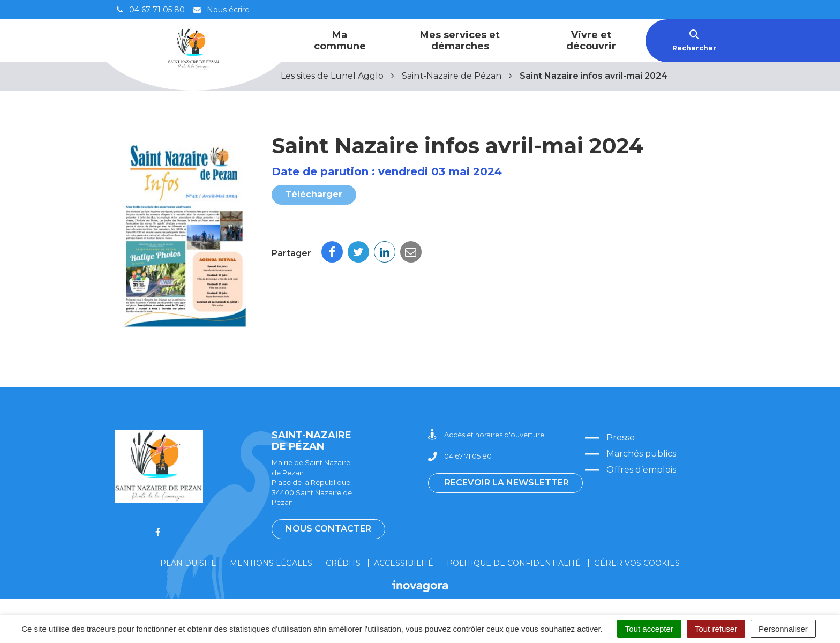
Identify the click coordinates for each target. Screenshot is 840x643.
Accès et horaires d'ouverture (486, 435)
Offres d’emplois (641, 470)
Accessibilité (404, 563)
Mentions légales (271, 563)
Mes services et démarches (460, 40)
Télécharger (314, 194)
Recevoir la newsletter (507, 483)
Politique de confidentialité (514, 563)
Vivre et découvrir (591, 40)
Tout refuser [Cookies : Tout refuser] (716, 629)
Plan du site (188, 563)
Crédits (343, 563)
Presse (621, 438)
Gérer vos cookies (637, 563)
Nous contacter (328, 529)
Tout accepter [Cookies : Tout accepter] (649, 629)
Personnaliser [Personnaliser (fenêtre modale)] (783, 629)
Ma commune (340, 40)
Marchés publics (641, 454)
